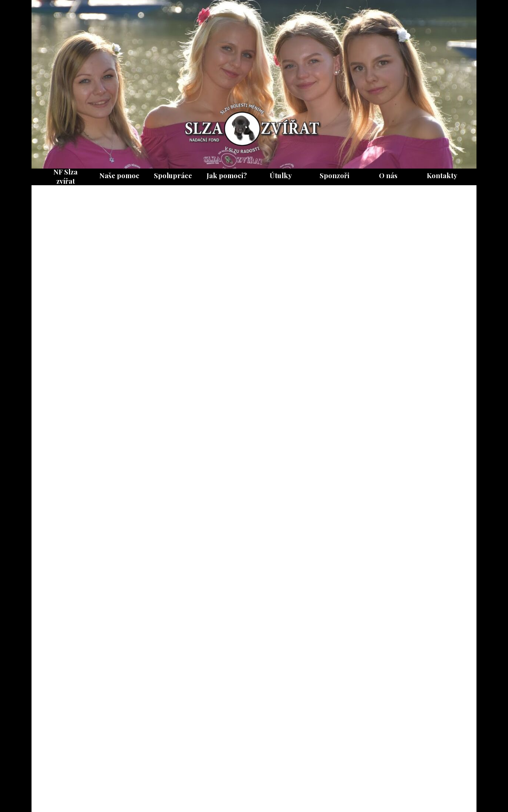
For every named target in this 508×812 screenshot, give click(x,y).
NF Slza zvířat (65, 176)
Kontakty (442, 175)
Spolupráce (173, 175)
